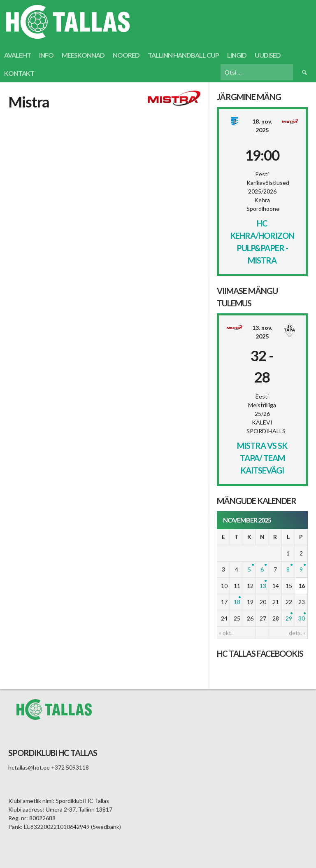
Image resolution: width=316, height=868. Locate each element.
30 (302, 618)
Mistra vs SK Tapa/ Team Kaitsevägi (262, 458)
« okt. (226, 633)
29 (289, 618)
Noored (126, 55)
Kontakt (19, 73)
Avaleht (17, 55)
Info (46, 55)
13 (263, 586)
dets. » (297, 633)
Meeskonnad (83, 55)
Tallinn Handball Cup (183, 55)
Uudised (268, 55)
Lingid (237, 55)
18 (237, 602)
